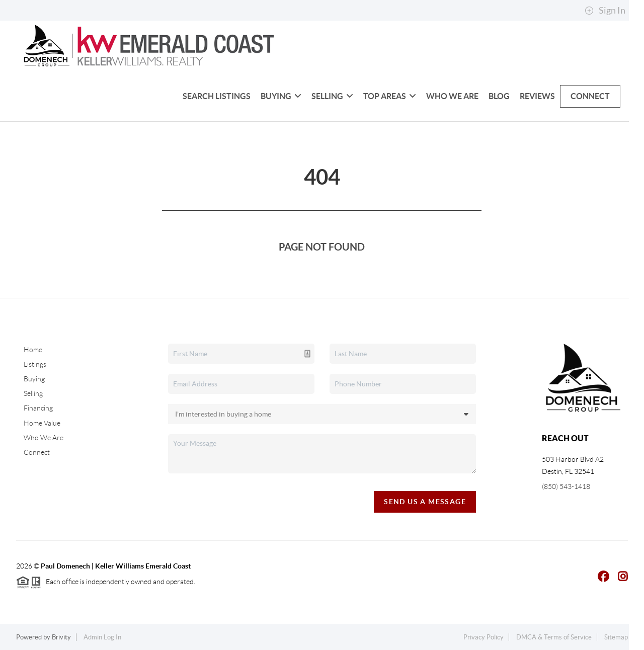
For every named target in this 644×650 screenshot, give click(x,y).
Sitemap (616, 637)
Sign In (605, 11)
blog (499, 96)
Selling (332, 96)
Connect (590, 96)
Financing (38, 408)
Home (33, 350)
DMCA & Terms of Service (554, 637)
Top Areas (390, 96)
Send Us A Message (425, 502)
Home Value (42, 423)
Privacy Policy (484, 637)
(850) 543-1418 (566, 486)
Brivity (61, 637)
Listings (35, 364)
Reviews (537, 96)
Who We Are (452, 96)
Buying (281, 96)
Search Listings (217, 96)
